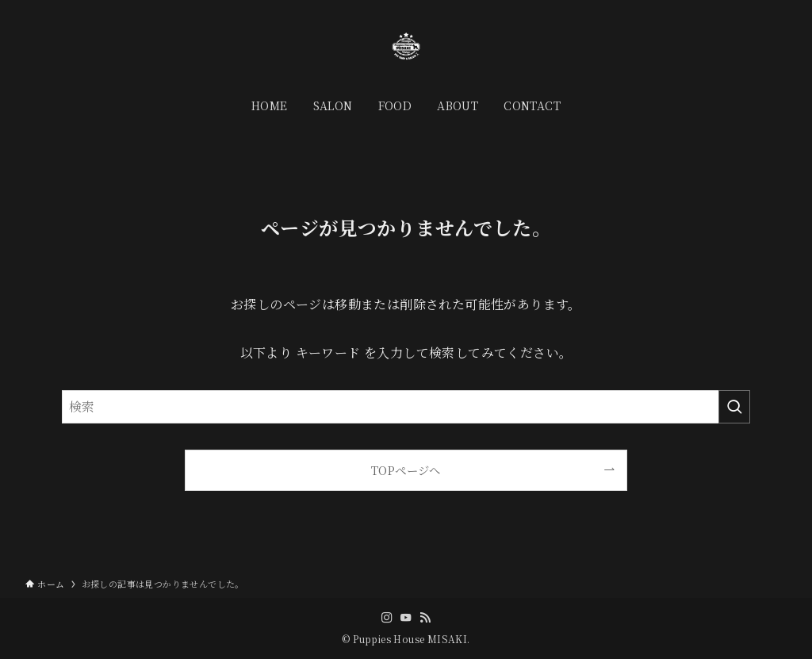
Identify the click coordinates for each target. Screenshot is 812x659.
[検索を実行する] (734, 407)
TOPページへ (406, 470)
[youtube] (406, 618)
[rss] (425, 618)
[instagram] (387, 618)
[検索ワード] (406, 407)
